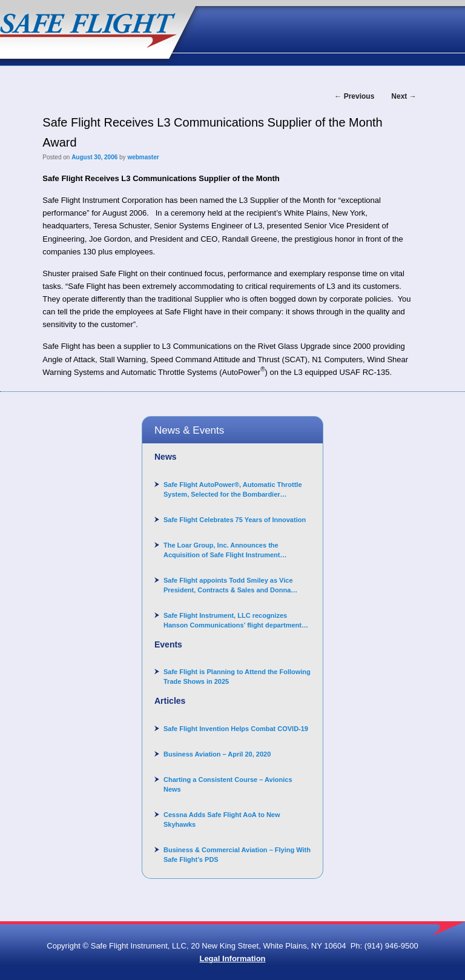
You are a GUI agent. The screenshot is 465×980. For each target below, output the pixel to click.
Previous (354, 96)
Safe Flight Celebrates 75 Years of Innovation (235, 520)
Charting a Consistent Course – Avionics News (228, 784)
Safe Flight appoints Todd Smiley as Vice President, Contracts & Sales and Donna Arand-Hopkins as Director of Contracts (228, 586)
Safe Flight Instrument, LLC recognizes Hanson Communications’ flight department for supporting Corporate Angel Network (232, 621)
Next (404, 96)
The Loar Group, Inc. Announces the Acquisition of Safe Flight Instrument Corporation (222, 551)
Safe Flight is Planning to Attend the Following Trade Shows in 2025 (237, 677)
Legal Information (232, 958)
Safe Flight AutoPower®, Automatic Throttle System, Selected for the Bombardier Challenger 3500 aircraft (233, 490)
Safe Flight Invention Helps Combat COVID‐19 (236, 729)
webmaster (143, 157)
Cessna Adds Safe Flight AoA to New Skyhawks (222, 819)
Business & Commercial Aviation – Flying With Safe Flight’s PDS (237, 855)
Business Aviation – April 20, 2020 (217, 754)
